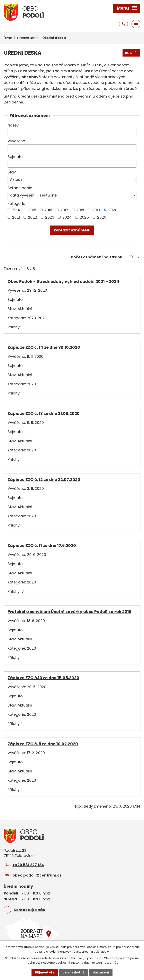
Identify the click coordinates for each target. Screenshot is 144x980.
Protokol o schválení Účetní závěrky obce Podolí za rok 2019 (69, 612)
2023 (50, 217)
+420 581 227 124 (28, 865)
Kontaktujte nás (29, 910)
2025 (84, 217)
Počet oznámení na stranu (97, 257)
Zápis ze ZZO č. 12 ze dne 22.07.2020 (44, 480)
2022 (33, 217)
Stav (12, 172)
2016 (48, 210)
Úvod (8, 38)
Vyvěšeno (16, 141)
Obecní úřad (27, 38)
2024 (67, 217)
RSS (132, 53)
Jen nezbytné (74, 972)
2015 (32, 210)
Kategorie (16, 204)
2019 (96, 210)
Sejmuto (15, 157)
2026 (102, 217)
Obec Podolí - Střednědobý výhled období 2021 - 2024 (63, 281)
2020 (113, 210)
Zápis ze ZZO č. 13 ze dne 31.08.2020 (44, 413)
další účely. (102, 951)
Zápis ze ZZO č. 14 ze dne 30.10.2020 (44, 347)
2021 (16, 217)
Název (13, 125)
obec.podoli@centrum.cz (37, 875)
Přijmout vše (45, 972)
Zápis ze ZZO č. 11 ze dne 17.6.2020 (42, 546)
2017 (64, 210)
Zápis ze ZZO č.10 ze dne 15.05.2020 (43, 678)
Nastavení (101, 972)
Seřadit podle (20, 188)
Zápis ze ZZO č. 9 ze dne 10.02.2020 (43, 744)
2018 (80, 210)
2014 (16, 210)
